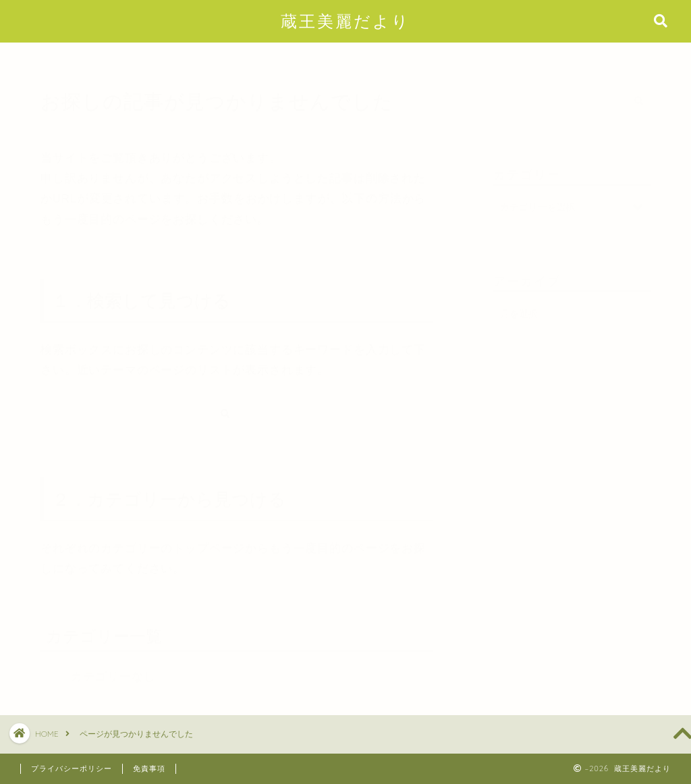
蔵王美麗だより (345, 21)
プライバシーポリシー (72, 768)
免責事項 (149, 768)
